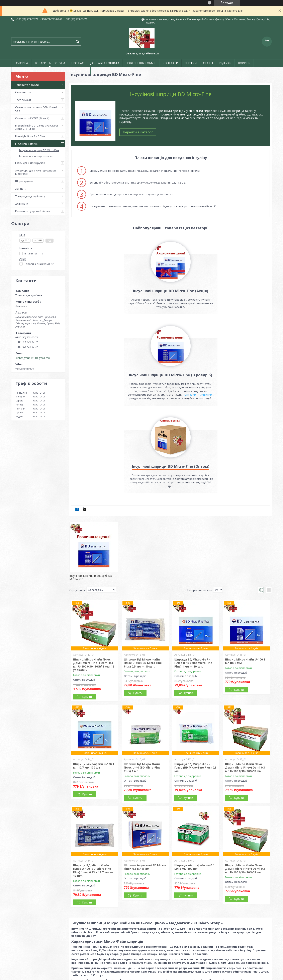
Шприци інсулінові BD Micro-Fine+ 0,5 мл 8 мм (145, 790)
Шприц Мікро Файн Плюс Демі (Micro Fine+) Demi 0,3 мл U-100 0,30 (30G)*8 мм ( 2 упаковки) (94, 588)
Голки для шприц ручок (30, 163)
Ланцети (21, 189)
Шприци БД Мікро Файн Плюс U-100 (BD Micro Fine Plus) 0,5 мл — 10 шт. (143, 586)
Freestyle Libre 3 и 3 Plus (30, 136)
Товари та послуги (27, 85)
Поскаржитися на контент (138, 976)
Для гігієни (22, 204)
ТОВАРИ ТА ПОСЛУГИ (50, 63)
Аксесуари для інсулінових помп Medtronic (36, 172)
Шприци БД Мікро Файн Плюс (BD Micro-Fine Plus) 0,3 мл (195, 691)
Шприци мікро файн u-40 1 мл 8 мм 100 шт (194, 790)
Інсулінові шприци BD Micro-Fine (39, 150)
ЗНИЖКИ (191, 63)
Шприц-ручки (24, 181)
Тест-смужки (23, 100)
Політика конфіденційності (172, 976)
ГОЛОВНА (21, 63)
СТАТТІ (208, 63)
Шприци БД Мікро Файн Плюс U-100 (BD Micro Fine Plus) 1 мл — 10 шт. (193, 586)
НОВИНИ (244, 63)
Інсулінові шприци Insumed (36, 156)
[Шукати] (77, 42)
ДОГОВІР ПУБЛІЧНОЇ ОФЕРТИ (67, 71)
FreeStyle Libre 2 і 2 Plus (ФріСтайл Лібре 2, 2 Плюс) (36, 127)
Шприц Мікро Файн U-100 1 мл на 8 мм (245, 584)
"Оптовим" (248, 314)
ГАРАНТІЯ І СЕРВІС (27, 71)
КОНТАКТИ (170, 63)
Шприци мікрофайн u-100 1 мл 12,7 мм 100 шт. (94, 689)
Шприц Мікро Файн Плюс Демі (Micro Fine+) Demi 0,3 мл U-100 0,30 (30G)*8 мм (245, 691)
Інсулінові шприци (27, 144)
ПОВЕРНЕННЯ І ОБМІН (141, 63)
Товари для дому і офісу (30, 196)
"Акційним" (186, 318)
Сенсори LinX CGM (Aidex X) (32, 118)
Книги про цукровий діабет (33, 211)
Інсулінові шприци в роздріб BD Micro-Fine (91, 501)
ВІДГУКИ (225, 63)
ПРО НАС (78, 63)
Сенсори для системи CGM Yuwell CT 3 (36, 109)
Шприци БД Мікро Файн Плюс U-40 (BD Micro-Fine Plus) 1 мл (142, 691)
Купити (87, 620)
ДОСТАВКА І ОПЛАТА (105, 63)
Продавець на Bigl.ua (141, 972)
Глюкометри (23, 92)
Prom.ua (162, 969)
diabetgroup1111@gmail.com (33, 358)
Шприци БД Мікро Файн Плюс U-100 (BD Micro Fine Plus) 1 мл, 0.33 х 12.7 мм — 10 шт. (93, 794)
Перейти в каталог (138, 132)
